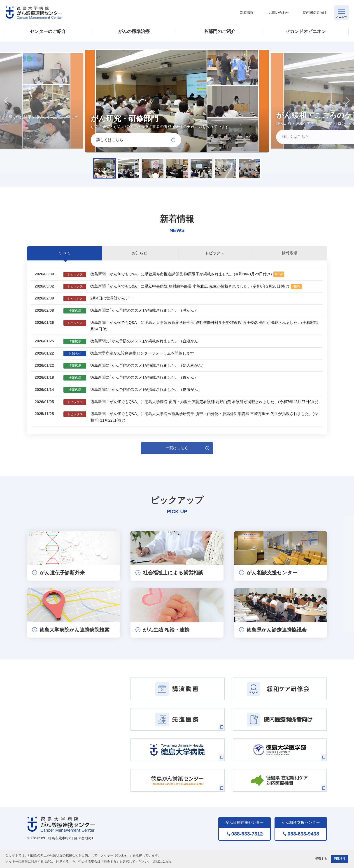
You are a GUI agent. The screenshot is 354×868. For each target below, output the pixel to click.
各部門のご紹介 (220, 31)
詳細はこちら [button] (162, 861)
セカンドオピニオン (306, 31)
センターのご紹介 (48, 31)
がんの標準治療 (134, 31)
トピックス (215, 253)
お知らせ (140, 253)
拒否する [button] (321, 859)
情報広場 (290, 253)
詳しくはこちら (110, 140)
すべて (65, 253)
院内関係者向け (315, 13)
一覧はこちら (177, 448)
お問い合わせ (279, 13)
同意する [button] (340, 859)
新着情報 (247, 13)
